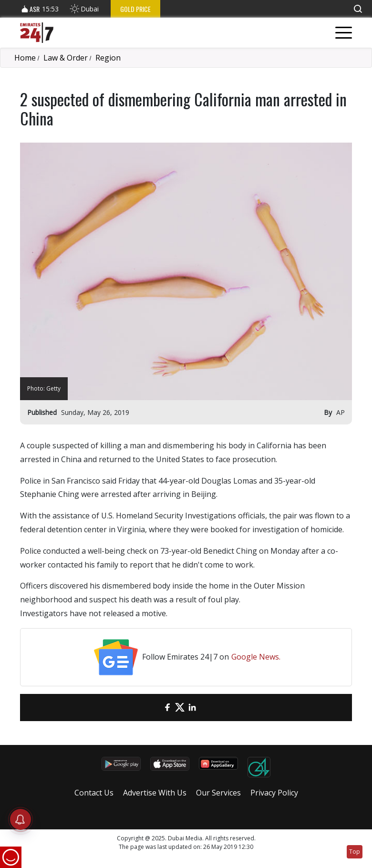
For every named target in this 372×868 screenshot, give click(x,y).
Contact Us (94, 793)
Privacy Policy (274, 793)
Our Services (218, 793)
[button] (358, 9)
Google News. (256, 657)
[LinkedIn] (192, 708)
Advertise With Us (155, 793)
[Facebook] (167, 708)
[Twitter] (180, 708)
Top (355, 852)
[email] (155, 708)
